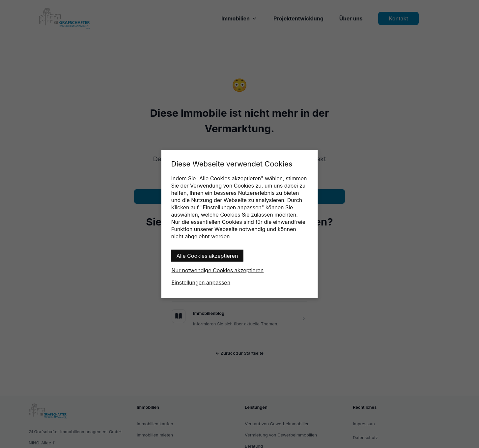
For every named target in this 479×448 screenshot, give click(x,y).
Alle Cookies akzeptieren (207, 255)
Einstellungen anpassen (201, 282)
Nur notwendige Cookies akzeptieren (218, 270)
